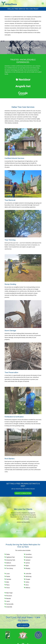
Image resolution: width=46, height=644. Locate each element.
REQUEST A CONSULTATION (23, 493)
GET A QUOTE (23, 625)
